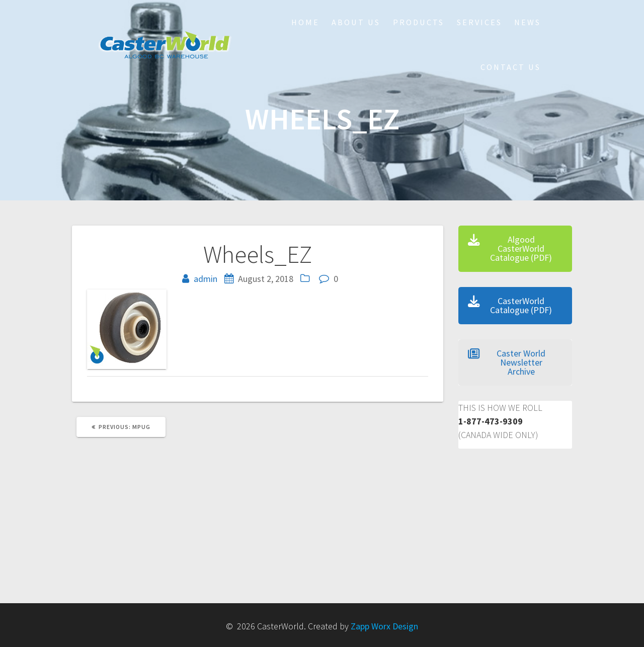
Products (419, 22)
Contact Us (511, 67)
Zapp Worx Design (384, 626)
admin (206, 279)
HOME (305, 22)
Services (479, 22)
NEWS (528, 22)
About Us (356, 22)
